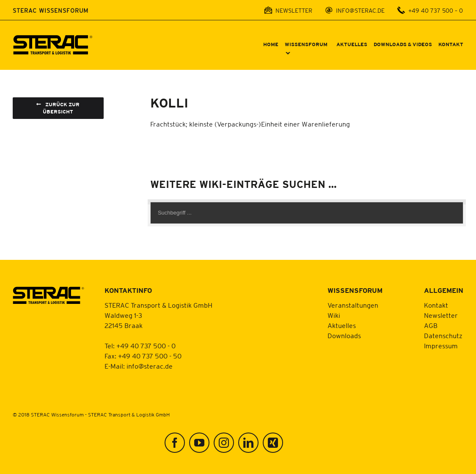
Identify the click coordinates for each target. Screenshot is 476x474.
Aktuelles (342, 325)
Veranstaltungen (353, 305)
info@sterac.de (150, 366)
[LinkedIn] (248, 443)
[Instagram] (224, 443)
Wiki (334, 315)
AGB (431, 325)
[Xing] (273, 443)
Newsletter (441, 315)
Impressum (441, 346)
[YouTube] (199, 443)
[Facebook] (175, 443)
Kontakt (436, 305)
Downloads (344, 336)
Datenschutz (443, 336)
